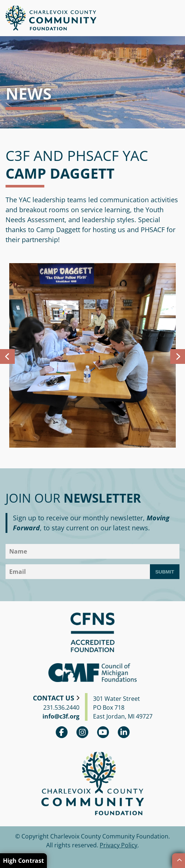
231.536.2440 (61, 707)
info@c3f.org (61, 716)
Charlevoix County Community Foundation (51, 18)
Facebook (62, 732)
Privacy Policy (119, 845)
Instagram (82, 732)
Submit (165, 572)
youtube (103, 732)
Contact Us (54, 698)
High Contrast (23, 861)
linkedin (124, 732)
